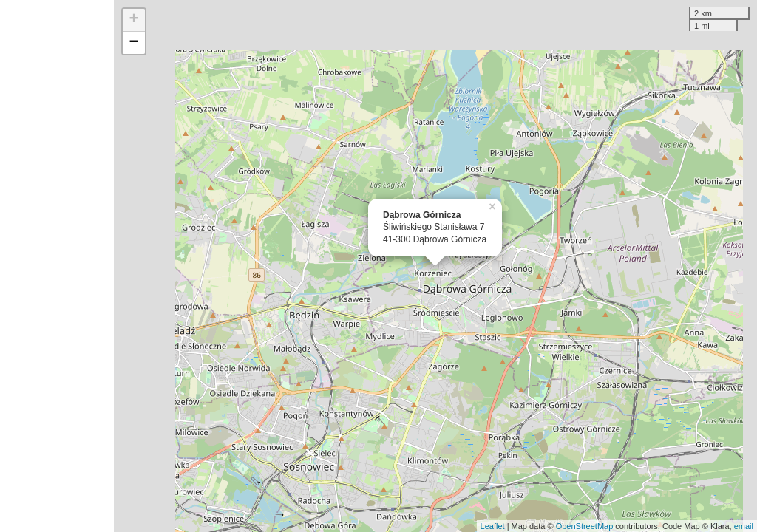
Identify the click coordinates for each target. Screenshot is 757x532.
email (744, 526)
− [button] (134, 43)
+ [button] (134, 20)
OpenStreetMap (585, 526)
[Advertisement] (57, 266)
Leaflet (493, 526)
